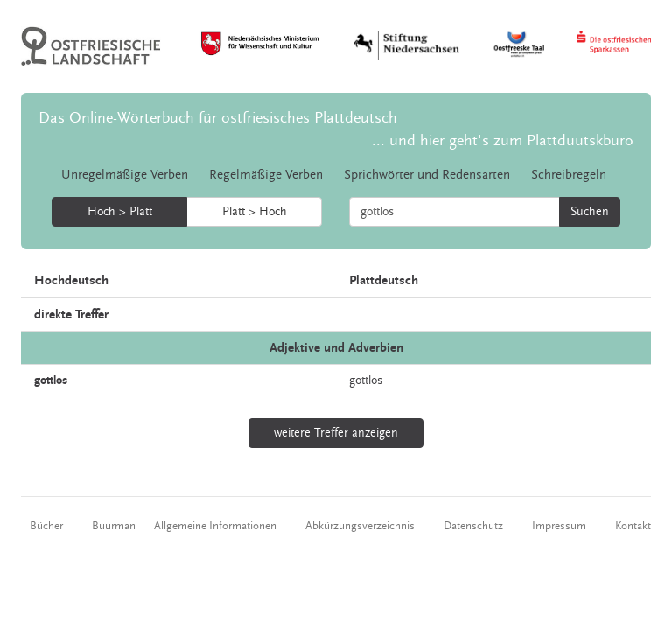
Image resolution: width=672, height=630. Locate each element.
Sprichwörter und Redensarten (427, 175)
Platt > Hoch (255, 212)
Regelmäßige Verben (266, 175)
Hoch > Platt (120, 212)
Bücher (46, 526)
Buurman (114, 526)
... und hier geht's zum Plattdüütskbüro (503, 140)
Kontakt (633, 526)
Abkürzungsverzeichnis (360, 526)
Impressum (559, 526)
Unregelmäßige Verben (125, 175)
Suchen (590, 212)
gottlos (366, 381)
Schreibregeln (569, 175)
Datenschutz (473, 526)
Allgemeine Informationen (215, 526)
